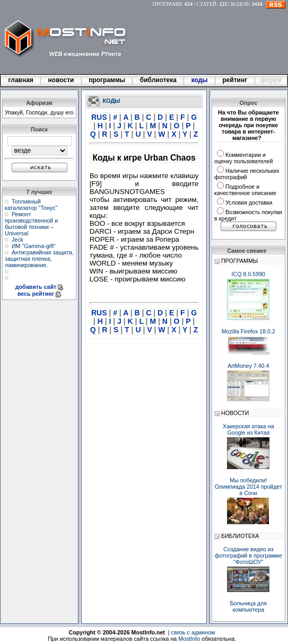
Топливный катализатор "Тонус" (31, 205)
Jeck (18, 240)
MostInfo (189, 639)
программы (107, 80)
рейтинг (235, 80)
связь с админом (193, 632)
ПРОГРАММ (167, 4)
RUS (100, 117)
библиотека (158, 80)
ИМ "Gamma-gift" (34, 246)
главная (21, 80)
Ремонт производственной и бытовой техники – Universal (31, 224)
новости (61, 80)
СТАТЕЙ (206, 4)
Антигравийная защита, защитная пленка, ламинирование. (39, 259)
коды (199, 80)
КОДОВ (240, 4)
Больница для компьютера (249, 606)
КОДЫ (112, 100)
